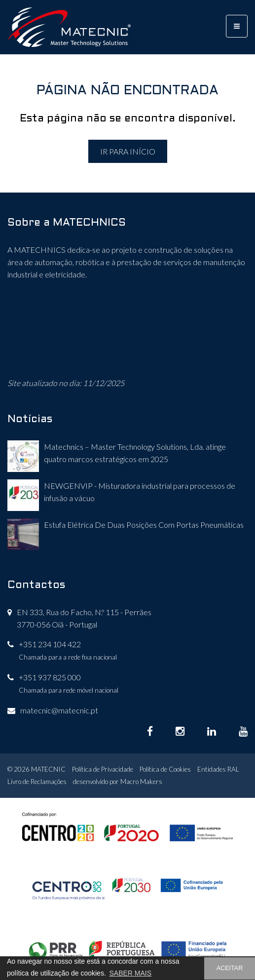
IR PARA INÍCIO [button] (128, 151)
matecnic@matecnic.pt (59, 710)
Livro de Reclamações (37, 782)
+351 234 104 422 (50, 644)
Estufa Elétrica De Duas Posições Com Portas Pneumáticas (144, 525)
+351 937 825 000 (50, 677)
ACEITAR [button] (230, 968)
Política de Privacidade (103, 769)
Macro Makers (141, 782)
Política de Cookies (165, 769)
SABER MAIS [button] (130, 973)
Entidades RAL (218, 769)
